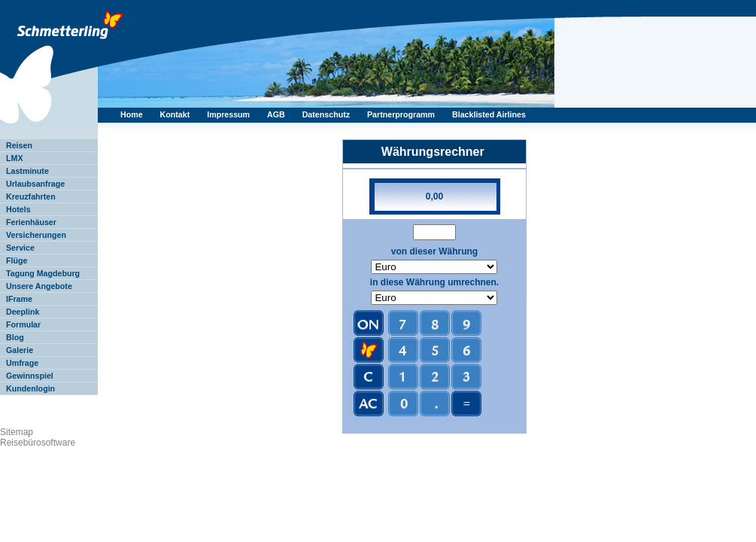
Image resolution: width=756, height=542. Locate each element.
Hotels (18, 209)
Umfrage (22, 363)
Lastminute (27, 171)
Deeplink (23, 312)
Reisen (19, 145)
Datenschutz (327, 114)
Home (133, 114)
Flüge (17, 260)
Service (20, 248)
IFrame (19, 299)
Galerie (20, 350)
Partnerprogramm (402, 114)
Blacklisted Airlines (489, 114)
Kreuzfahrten (31, 196)
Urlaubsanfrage (35, 184)
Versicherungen (36, 235)
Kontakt (176, 114)
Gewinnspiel (30, 376)
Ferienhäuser (31, 222)
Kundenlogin (30, 388)
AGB (277, 114)
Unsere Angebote (39, 286)
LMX (15, 158)
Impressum (229, 114)
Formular (23, 324)
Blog (15, 337)
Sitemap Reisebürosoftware (38, 437)
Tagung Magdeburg (43, 273)
